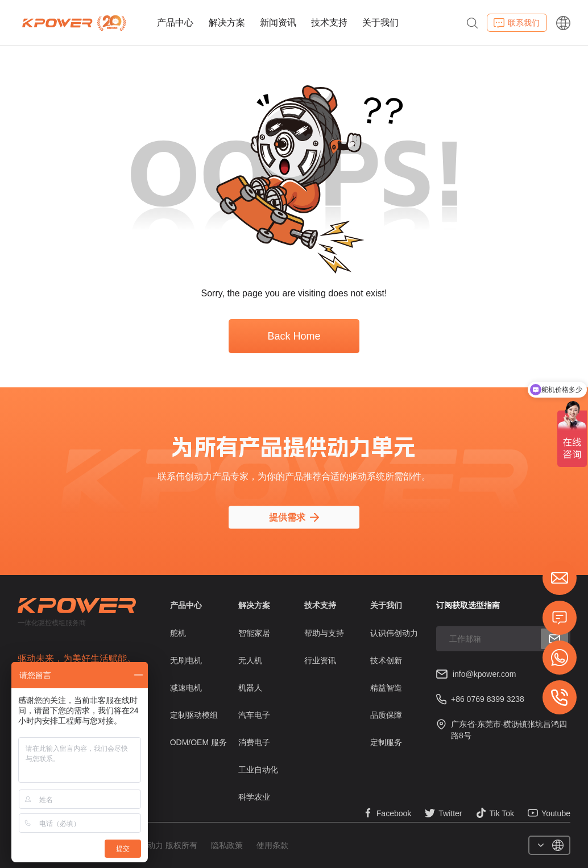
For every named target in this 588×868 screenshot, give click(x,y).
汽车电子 (254, 715)
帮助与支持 (324, 633)
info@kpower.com (484, 674)
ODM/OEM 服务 (198, 742)
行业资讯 (320, 660)
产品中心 (175, 22)
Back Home (294, 336)
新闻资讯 (278, 22)
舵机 (178, 633)
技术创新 (386, 660)
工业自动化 (258, 770)
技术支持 (329, 22)
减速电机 (186, 688)
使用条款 (272, 845)
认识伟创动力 (394, 633)
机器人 (250, 688)
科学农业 (254, 797)
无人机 (250, 660)
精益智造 (386, 688)
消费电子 (254, 742)
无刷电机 (186, 660)
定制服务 (386, 742)
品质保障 (386, 715)
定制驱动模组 (194, 715)
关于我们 (380, 22)
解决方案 (227, 22)
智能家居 (254, 633)
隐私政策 (227, 845)
